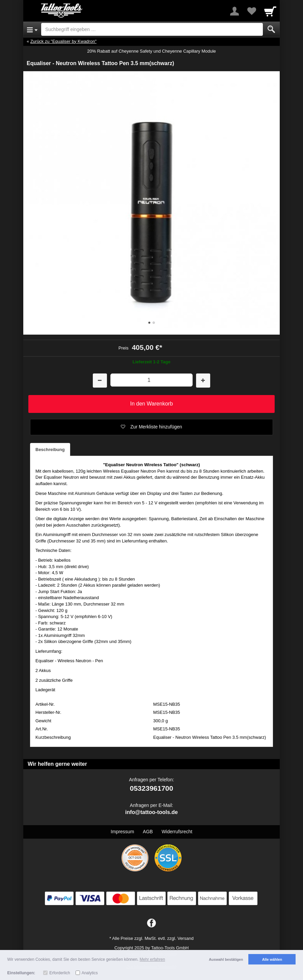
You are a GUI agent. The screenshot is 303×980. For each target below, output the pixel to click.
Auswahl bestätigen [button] (226, 959)
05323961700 (151, 788)
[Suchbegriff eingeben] (152, 29)
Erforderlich (60, 973)
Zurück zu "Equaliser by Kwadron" (63, 41)
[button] (151, 427)
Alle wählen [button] (272, 959)
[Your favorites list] (251, 11)
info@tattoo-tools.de (151, 812)
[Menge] (151, 380)
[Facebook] (151, 923)
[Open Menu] (32, 29)
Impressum (122, 832)
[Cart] (270, 11)
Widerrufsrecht (177, 832)
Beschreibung (50, 450)
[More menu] (235, 11)
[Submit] (271, 29)
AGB (148, 832)
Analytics (90, 973)
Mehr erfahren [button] (152, 959)
